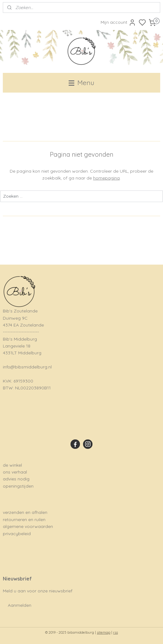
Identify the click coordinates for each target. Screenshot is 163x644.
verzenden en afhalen (25, 512)
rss (116, 632)
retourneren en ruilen (24, 520)
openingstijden (18, 486)
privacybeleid (17, 534)
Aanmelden (20, 605)
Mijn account (118, 23)
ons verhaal (15, 472)
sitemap (104, 632)
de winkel (12, 465)
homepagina (106, 178)
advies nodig (16, 479)
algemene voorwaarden (28, 526)
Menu (81, 83)
